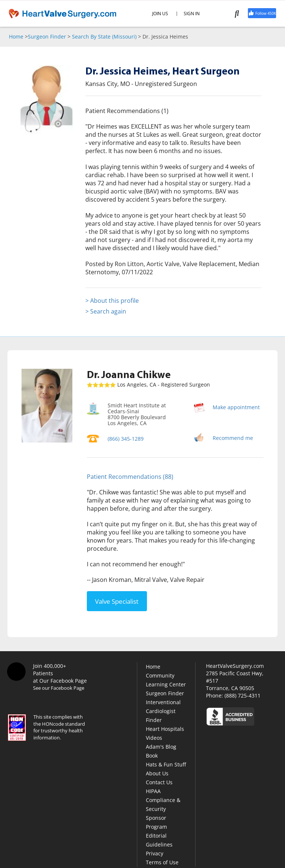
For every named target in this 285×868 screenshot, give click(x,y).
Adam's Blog (161, 747)
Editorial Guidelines (159, 840)
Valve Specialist (117, 601)
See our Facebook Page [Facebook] (59, 688)
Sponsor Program (156, 822)
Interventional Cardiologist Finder (163, 711)
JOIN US (160, 14)
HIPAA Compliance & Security (163, 800)
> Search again (106, 311)
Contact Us (159, 782)
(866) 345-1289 (126, 439)
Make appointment (236, 407)
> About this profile (112, 301)
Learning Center (166, 684)
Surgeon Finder (47, 37)
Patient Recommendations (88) (130, 477)
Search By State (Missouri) (104, 37)
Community (160, 675)
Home (16, 37)
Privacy (155, 853)
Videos (154, 738)
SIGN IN (192, 14)
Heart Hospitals (165, 729)
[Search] (241, 13)
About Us (157, 773)
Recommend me (233, 438)
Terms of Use (162, 862)
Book (152, 756)
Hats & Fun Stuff (166, 764)
